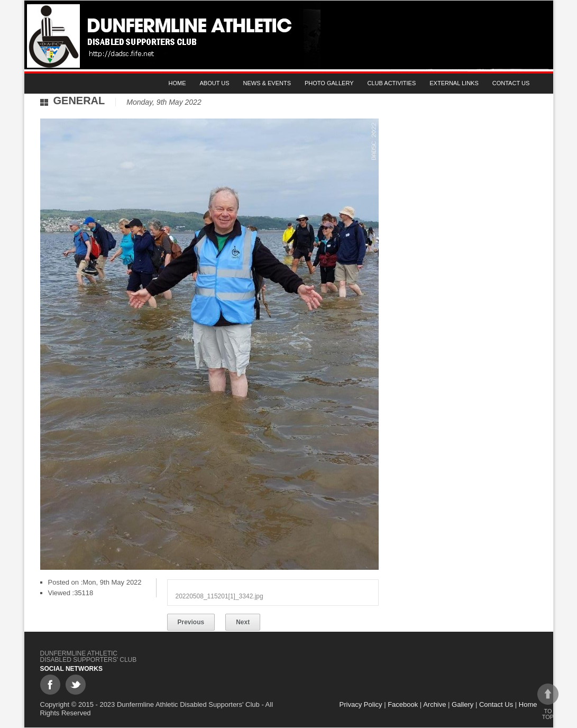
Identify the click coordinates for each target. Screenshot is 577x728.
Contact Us (511, 83)
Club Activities (392, 83)
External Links (454, 83)
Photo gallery (329, 83)
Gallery (462, 704)
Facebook (403, 704)
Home (177, 83)
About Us (215, 83)
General (79, 101)
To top (548, 702)
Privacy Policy (361, 704)
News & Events (267, 83)
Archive (434, 704)
